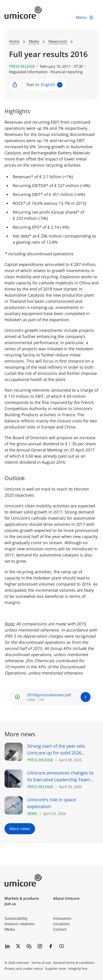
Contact (60, 929)
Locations (61, 924)
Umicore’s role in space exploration (51, 803)
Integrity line (78, 969)
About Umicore (66, 898)
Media (10, 929)
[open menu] (85, 17)
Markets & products (22, 898)
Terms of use (41, 963)
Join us (10, 904)
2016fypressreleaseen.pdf (49, 695)
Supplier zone (55, 969)
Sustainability (16, 918)
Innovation (62, 918)
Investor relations (20, 924)
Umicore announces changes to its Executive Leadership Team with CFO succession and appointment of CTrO (60, 776)
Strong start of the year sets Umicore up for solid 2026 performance (56, 750)
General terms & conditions (74, 963)
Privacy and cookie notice (24, 969)
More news (20, 829)
